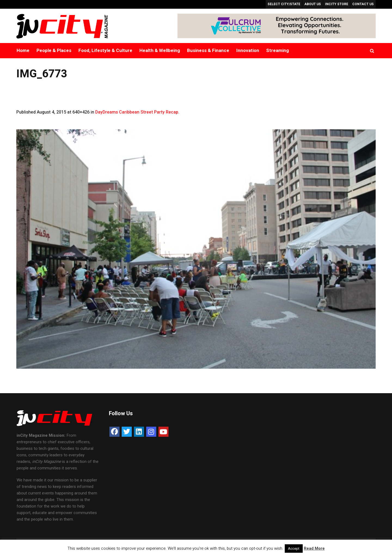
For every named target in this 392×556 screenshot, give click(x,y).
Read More (314, 548)
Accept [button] (294, 549)
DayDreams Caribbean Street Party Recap (137, 112)
